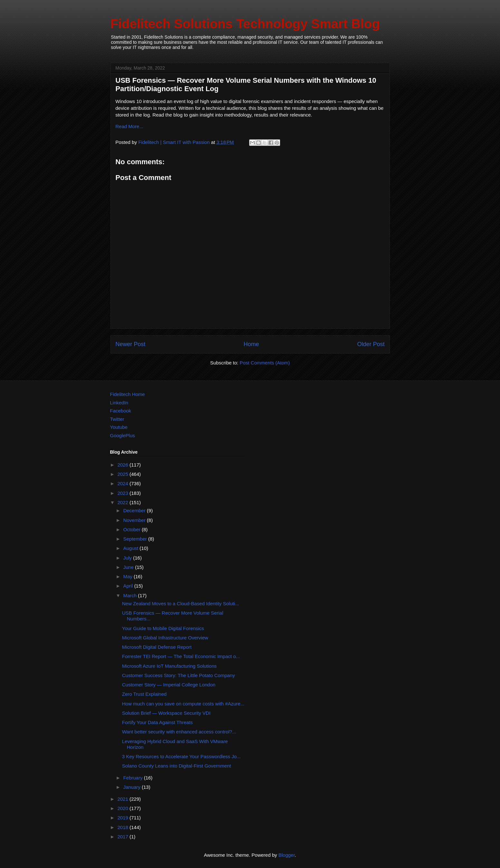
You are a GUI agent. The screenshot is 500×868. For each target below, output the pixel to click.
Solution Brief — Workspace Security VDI (166, 713)
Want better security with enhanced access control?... (179, 732)
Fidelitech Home (127, 394)
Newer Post (131, 344)
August (132, 548)
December (135, 510)
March (131, 595)
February (134, 778)
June (129, 567)
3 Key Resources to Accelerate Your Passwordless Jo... (181, 756)
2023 (124, 493)
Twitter (117, 419)
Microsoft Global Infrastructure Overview (165, 638)
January (133, 787)
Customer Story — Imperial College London (169, 685)
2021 (124, 799)
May (129, 576)
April (129, 586)
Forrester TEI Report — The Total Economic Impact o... (181, 656)
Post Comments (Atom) (265, 363)
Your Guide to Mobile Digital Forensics (163, 628)
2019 (124, 818)
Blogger (287, 855)
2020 (124, 808)
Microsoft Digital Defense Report (157, 647)
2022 (124, 502)
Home (251, 344)
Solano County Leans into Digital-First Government (177, 766)
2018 (124, 827)
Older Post (371, 344)
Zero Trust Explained (144, 694)
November (135, 520)
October (133, 529)
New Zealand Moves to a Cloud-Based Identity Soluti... (181, 604)
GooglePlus (123, 435)
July (128, 558)
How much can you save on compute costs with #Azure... (183, 704)
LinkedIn (119, 403)
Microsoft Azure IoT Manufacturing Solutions (169, 666)
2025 (124, 474)
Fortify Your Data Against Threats (157, 722)
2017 (124, 837)
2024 (124, 483)
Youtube (119, 427)
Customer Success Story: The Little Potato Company (179, 675)
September (136, 539)
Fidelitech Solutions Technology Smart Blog (245, 24)
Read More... (130, 126)
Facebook (121, 411)
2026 (124, 465)
